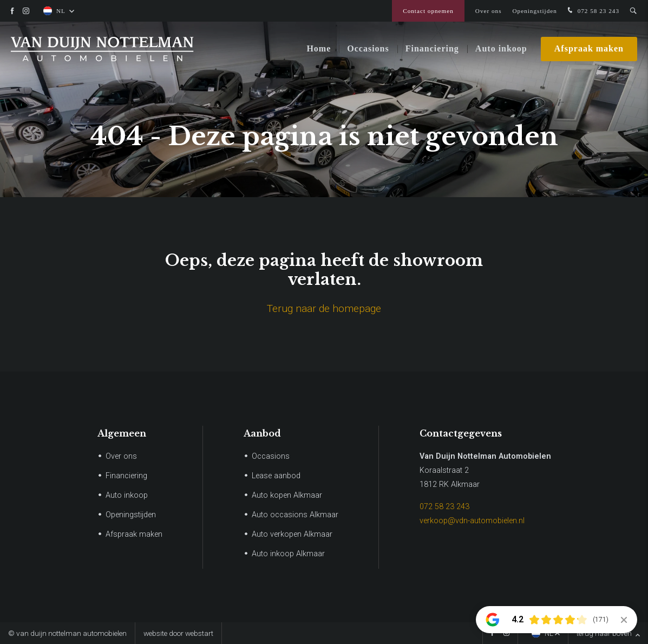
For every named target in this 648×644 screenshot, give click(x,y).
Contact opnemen (428, 11)
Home (319, 48)
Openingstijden (535, 11)
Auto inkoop (501, 48)
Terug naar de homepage (324, 308)
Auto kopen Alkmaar (287, 495)
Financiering (432, 48)
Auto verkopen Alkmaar (292, 534)
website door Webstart (178, 633)
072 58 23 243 (592, 11)
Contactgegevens (461, 433)
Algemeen (122, 433)
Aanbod (262, 433)
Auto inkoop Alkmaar (288, 554)
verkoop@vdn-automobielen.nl (472, 521)
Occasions (368, 48)
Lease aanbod (276, 476)
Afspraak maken (589, 48)
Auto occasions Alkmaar (295, 515)
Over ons (489, 11)
